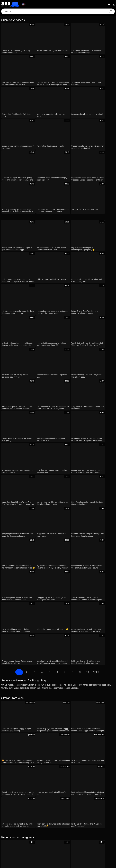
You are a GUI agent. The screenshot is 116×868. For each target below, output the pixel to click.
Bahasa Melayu (84, 842)
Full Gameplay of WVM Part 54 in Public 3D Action (26, 706)
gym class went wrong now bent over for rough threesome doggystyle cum (37, 713)
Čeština (87, 845)
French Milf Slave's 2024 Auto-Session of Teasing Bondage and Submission (38, 721)
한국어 (46, 845)
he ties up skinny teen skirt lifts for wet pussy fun (25, 728)
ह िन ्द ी (71, 842)
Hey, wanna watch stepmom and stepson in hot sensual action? (32, 760)
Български (93, 838)
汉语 (63, 842)
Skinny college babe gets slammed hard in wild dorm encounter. (33, 698)
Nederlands (104, 838)
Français (38, 842)
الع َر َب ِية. (10, 838)
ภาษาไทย (37, 845)
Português (21, 838)
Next (96, 469)
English (96, 842)
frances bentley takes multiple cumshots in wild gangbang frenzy (33, 752)
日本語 (54, 845)
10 (88, 469)
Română (46, 838)
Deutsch (20, 842)
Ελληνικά (78, 845)
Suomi (62, 845)
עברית (30, 838)
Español (74, 838)
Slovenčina (106, 842)
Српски (20, 845)
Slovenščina (10, 842)
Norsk (28, 845)
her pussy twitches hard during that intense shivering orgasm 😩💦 (34, 691)
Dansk (69, 845)
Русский (65, 838)
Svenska (55, 838)
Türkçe (29, 842)
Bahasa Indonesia (51, 842)
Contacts (58, 865)
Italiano (96, 845)
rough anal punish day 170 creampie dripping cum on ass (30, 735)
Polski (37, 838)
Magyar (83, 838)
